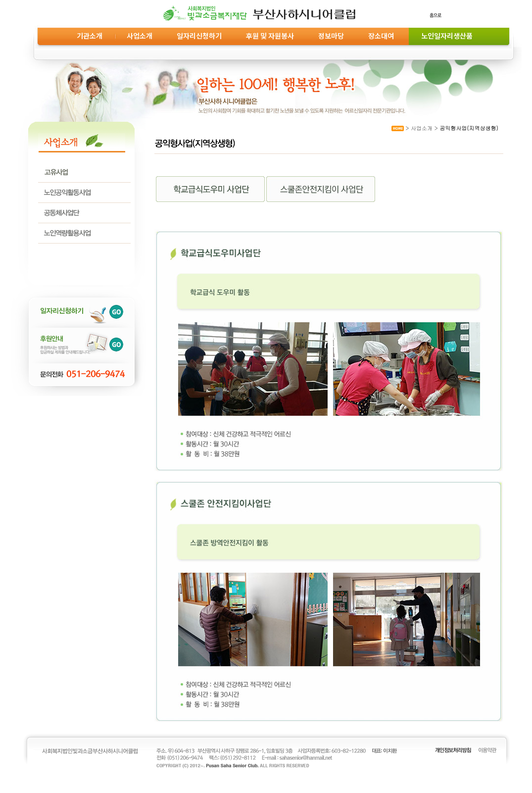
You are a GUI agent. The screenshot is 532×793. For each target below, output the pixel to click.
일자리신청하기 (199, 36)
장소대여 (381, 36)
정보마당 (331, 36)
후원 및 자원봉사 (270, 36)
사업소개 (140, 36)
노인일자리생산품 (445, 36)
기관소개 (90, 36)
